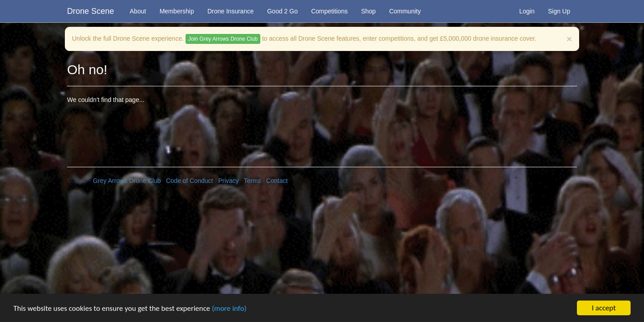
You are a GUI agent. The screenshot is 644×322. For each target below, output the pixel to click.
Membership (177, 11)
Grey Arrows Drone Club (127, 181)
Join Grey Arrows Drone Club (223, 39)
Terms (252, 181)
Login (527, 11)
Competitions (330, 11)
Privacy (229, 181)
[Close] (569, 39)
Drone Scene (91, 11)
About (138, 11)
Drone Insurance (231, 11)
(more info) (229, 309)
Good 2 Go (282, 11)
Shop (368, 11)
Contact (277, 181)
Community (405, 11)
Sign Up (559, 11)
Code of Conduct (189, 181)
